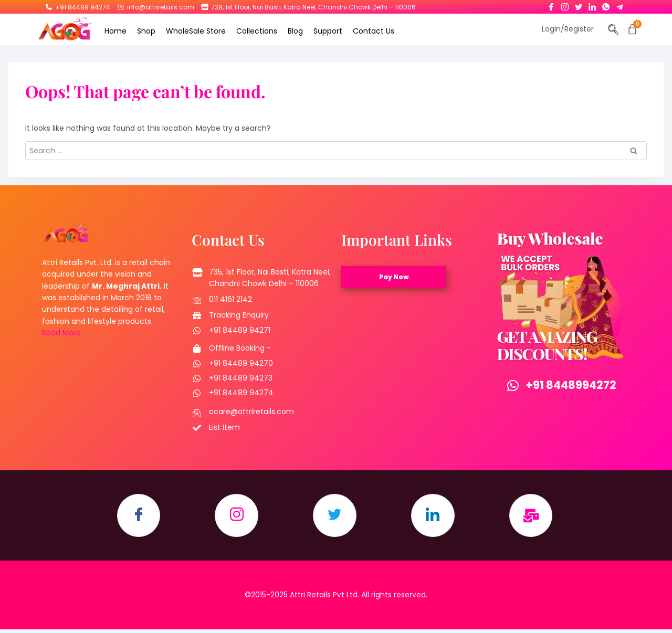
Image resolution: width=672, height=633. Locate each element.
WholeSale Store (196, 31)
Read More (61, 333)
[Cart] (632, 29)
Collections (257, 31)
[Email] (539, 518)
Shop (146, 31)
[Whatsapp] (606, 5)
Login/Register (568, 29)
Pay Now (394, 277)
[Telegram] (619, 5)
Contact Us (374, 31)
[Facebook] (551, 5)
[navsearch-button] (613, 30)
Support (328, 31)
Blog (295, 31)
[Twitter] (579, 5)
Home (115, 31)
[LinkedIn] (592, 5)
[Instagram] (565, 5)
